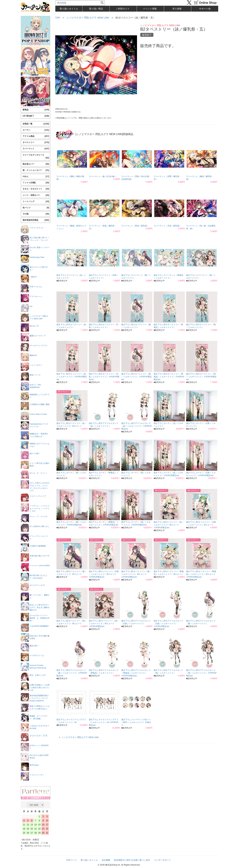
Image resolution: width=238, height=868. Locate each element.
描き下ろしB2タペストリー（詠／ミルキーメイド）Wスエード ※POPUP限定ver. (169, 525)
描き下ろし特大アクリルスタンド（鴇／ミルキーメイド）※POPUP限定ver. (201, 673)
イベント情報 (150, 9)
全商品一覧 (36, 124)
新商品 (36, 110)
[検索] (102, 3)
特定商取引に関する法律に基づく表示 (132, 860)
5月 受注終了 (36, 116)
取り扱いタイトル (89, 860)
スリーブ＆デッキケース (36, 157)
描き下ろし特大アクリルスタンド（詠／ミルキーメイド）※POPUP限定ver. (137, 426)
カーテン (36, 130)
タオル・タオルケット (36, 189)
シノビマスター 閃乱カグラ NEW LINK (88, 18)
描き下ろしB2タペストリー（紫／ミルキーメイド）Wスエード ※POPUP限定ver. (136, 574)
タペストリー (36, 142)
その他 (36, 214)
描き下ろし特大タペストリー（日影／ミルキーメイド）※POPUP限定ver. (104, 377)
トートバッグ (36, 202)
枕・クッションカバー (36, 170)
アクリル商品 (36, 136)
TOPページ (72, 860)
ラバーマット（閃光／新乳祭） (135, 226)
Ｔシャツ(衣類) (36, 183)
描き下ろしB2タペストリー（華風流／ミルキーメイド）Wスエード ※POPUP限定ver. (201, 574)
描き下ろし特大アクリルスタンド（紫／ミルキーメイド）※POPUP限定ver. (72, 673)
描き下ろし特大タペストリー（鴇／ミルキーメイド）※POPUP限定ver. (201, 377)
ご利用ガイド (123, 9)
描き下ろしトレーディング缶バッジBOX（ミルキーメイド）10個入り (136, 722)
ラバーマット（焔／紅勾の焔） (103, 176)
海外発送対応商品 (36, 220)
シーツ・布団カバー (36, 195)
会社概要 (106, 860)
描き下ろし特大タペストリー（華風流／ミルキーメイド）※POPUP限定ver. (169, 377)
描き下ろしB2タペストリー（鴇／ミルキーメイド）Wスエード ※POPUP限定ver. (104, 624)
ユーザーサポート (163, 860)
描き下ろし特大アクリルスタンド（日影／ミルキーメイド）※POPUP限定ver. (168, 624)
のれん (36, 176)
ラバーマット (36, 149)
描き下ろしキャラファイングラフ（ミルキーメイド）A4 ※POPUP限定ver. (104, 722)
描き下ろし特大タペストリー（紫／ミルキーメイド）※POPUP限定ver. (137, 377)
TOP (58, 18)
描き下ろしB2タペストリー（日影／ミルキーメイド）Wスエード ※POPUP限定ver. (104, 574)
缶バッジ (36, 208)
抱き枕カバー (36, 164)
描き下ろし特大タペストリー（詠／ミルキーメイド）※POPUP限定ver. (72, 377)
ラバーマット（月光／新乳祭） (167, 226)
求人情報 (177, 9)
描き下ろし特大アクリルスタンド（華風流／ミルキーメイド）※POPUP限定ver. (136, 673)
